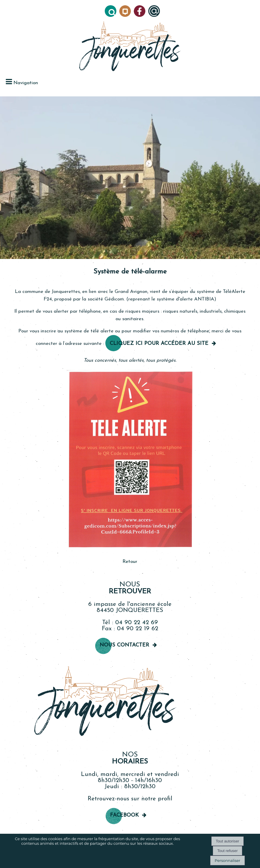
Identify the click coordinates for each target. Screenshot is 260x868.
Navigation (26, 83)
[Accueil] (130, 47)
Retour (130, 562)
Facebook (124, 815)
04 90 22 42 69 (137, 623)
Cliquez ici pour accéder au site (159, 344)
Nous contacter (124, 645)
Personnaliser (228, 860)
